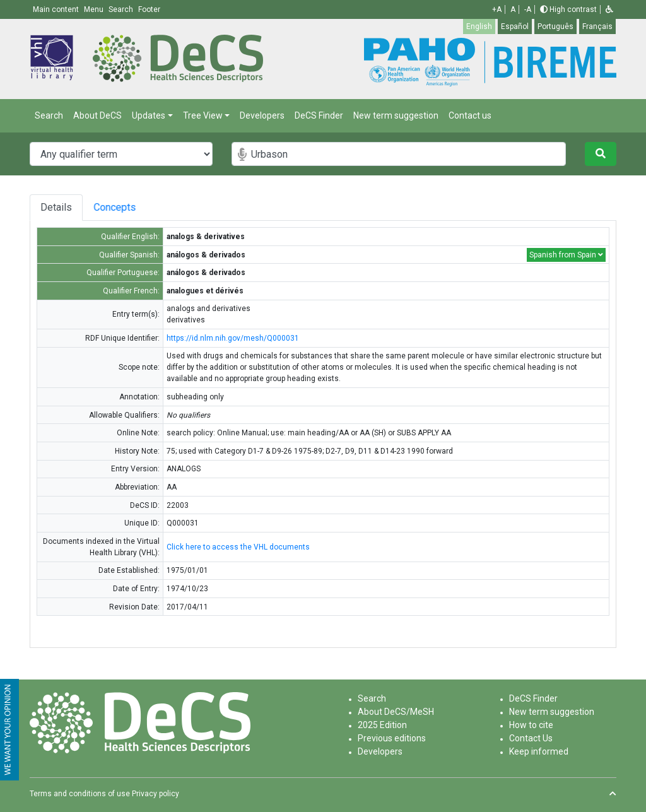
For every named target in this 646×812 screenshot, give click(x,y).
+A (497, 9)
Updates (149, 115)
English (479, 26)
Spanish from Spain (566, 255)
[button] (609, 9)
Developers (262, 115)
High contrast (568, 9)
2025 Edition (382, 725)
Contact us (470, 115)
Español (515, 26)
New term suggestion (396, 115)
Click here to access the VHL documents (238, 547)
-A (528, 9)
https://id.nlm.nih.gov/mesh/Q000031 (233, 338)
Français (597, 26)
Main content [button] (57, 9)
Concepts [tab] (133, 207)
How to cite (531, 725)
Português (555, 26)
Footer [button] (149, 9)
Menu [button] (95, 9)
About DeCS (97, 115)
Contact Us (531, 738)
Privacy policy (156, 794)
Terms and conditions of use (80, 794)
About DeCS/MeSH (396, 712)
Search (49, 115)
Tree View (203, 115)
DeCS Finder (319, 115)
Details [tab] (56, 207)
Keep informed (539, 751)
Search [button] (122, 9)
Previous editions (392, 738)
